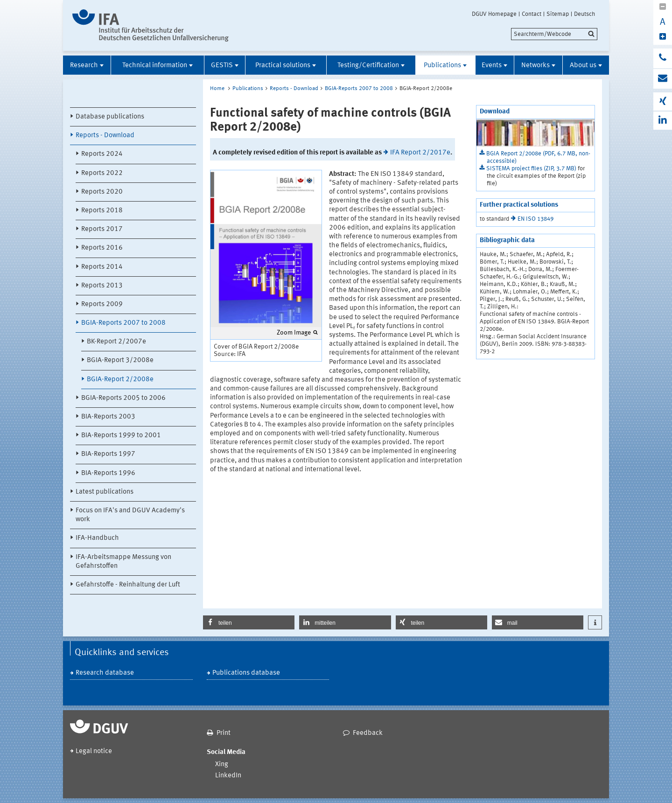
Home (217, 89)
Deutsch (584, 14)
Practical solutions (283, 66)
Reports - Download (105, 136)
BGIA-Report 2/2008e (120, 380)
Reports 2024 (102, 154)
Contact (532, 14)
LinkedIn (228, 776)
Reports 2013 (102, 286)
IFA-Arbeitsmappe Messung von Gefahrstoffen (123, 562)
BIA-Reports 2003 (108, 417)
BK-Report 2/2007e (116, 342)
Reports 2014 (102, 267)
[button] (249, 622)
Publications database (246, 673)
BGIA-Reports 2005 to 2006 (123, 398)
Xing (222, 765)
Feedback (368, 733)
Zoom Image (294, 333)
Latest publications (105, 492)
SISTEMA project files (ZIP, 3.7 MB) (532, 169)
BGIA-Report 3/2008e (120, 360)
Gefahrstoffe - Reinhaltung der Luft (128, 585)
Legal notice (94, 751)
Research (84, 66)
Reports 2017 (102, 229)
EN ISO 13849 (535, 219)
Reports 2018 (102, 211)
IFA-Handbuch (97, 538)
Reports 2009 (102, 304)
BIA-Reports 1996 (108, 473)
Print (224, 733)
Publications (442, 66)
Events (492, 66)
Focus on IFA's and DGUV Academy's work (130, 515)
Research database (105, 673)
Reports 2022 (102, 173)
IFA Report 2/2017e (420, 153)
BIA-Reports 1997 (108, 454)
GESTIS (222, 66)
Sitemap (558, 14)
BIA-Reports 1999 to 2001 (121, 436)
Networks (535, 66)
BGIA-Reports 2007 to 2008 (123, 323)
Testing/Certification (368, 66)
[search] (554, 34)
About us (583, 66)
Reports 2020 (102, 192)
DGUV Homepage (494, 14)
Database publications (110, 117)
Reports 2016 (102, 248)
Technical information (155, 66)
